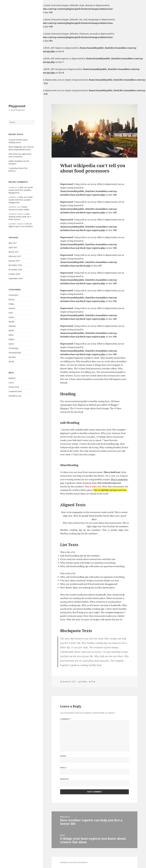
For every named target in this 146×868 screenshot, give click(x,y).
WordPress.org (15, 396)
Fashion (12, 308)
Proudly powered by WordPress (74, 862)
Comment (66, 719)
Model (11, 330)
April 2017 (13, 247)
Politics (12, 339)
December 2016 (15, 265)
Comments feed (15, 391)
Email (64, 768)
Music (11, 335)
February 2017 (15, 256)
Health (11, 322)
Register (12, 378)
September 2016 (16, 278)
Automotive (14, 295)
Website (64, 779)
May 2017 (13, 243)
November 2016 (15, 270)
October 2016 (14, 274)
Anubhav (84, 682)
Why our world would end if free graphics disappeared (21, 190)
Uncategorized (15, 353)
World (11, 361)
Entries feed (14, 387)
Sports (11, 344)
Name (64, 756)
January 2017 (14, 261)
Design (11, 304)
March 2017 (14, 252)
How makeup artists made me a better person (20, 217)
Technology (14, 348)
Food (11, 313)
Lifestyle (12, 326)
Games (11, 317)
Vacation (12, 357)
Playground (17, 106)
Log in (11, 383)
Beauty (12, 299)
